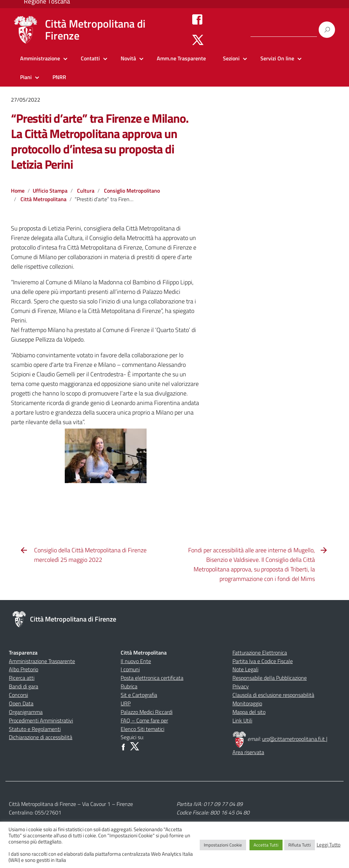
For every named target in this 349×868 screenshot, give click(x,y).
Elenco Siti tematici (142, 729)
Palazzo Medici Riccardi (147, 712)
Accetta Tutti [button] (266, 845)
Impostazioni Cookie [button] (223, 845)
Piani (26, 77)
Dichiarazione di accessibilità (41, 737)
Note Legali (245, 669)
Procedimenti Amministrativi (41, 720)
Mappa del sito (249, 712)
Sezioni (231, 58)
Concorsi (18, 695)
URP (126, 703)
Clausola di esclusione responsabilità (273, 695)
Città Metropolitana (43, 199)
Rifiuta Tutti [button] (300, 845)
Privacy (241, 686)
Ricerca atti (22, 678)
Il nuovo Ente (136, 661)
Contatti (90, 58)
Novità (128, 58)
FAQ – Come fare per (144, 720)
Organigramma (26, 712)
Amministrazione (40, 58)
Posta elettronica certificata (152, 678)
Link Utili (242, 720)
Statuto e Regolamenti (35, 729)
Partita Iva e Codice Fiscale (263, 661)
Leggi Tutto (329, 845)
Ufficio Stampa (50, 191)
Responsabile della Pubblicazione (270, 678)
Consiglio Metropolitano (132, 191)
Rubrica (129, 686)
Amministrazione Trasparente (42, 661)
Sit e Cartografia (139, 695)
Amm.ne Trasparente (181, 58)
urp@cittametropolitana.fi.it (294, 739)
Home (18, 191)
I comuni (130, 669)
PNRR (59, 77)
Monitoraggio (247, 703)
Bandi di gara (24, 686)
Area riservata (248, 752)
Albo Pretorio (24, 669)
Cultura (86, 191)
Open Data (21, 703)
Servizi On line (277, 58)
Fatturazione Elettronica (260, 653)
